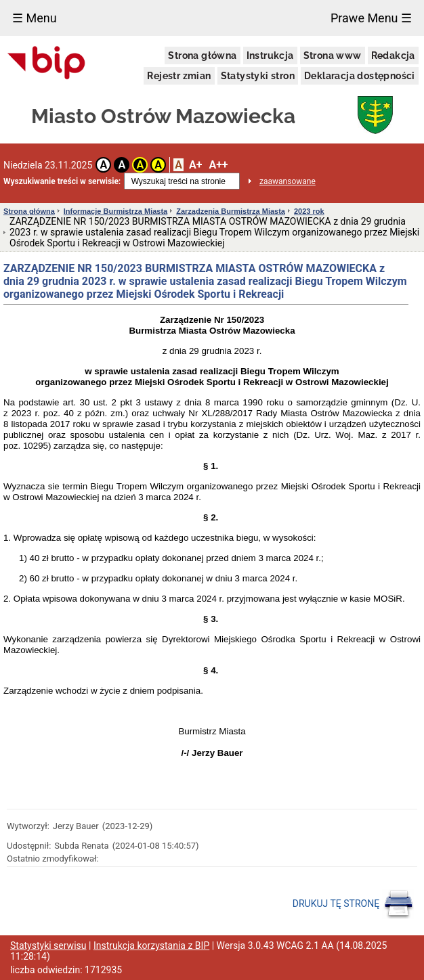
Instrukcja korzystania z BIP (151, 945)
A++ (218, 165)
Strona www (333, 55)
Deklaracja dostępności (360, 76)
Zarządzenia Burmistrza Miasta (231, 211)
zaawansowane (288, 181)
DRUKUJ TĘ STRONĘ (353, 904)
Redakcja (393, 55)
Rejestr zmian (179, 76)
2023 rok (309, 211)
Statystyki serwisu (48, 945)
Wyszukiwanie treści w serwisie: (62, 181)
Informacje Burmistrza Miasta (115, 211)
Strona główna (202, 55)
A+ (195, 165)
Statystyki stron (258, 76)
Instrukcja (270, 55)
